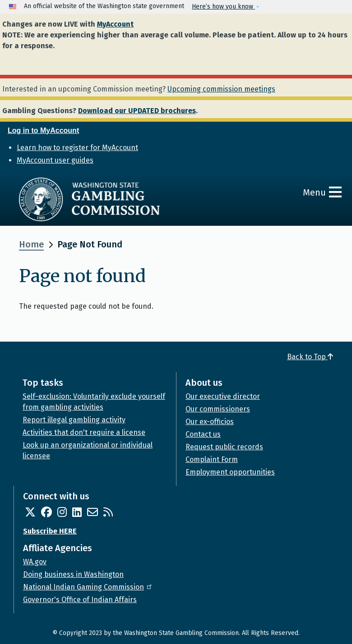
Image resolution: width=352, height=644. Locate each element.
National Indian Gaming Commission (88, 587)
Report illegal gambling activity (74, 420)
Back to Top (310, 357)
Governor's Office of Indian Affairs (80, 600)
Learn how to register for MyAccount (77, 148)
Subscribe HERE (50, 531)
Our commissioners (218, 409)
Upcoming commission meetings (221, 89)
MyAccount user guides (55, 160)
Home (31, 244)
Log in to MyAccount (43, 130)
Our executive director (223, 396)
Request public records (224, 447)
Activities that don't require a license (84, 432)
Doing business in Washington (73, 574)
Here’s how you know (223, 7)
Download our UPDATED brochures (137, 111)
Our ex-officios (210, 422)
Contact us (203, 434)
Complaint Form (212, 459)
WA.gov (35, 562)
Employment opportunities (230, 472)
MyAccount (115, 24)
